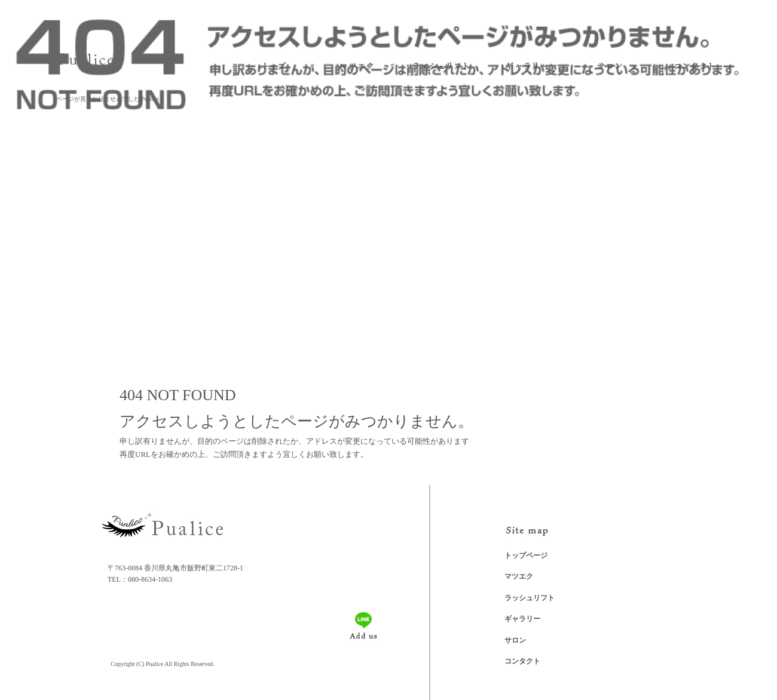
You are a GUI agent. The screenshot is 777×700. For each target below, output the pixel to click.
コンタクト (693, 66)
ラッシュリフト (439, 66)
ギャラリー (526, 66)
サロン (610, 66)
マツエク (353, 66)
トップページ (272, 66)
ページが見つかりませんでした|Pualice (107, 99)
